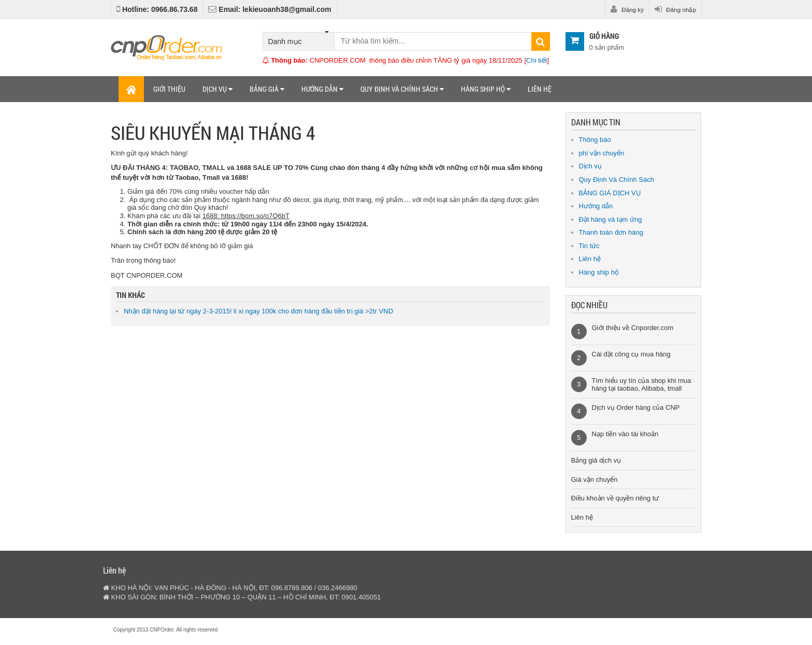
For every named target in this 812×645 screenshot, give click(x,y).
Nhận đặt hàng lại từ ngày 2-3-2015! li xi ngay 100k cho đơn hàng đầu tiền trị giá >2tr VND (258, 311)
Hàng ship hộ (486, 89)
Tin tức (589, 246)
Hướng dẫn (322, 89)
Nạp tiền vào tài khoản (625, 434)
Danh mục (299, 39)
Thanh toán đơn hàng (611, 232)
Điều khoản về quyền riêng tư (615, 498)
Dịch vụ (218, 89)
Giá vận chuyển (594, 479)
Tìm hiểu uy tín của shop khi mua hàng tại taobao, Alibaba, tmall (642, 385)
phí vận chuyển (602, 153)
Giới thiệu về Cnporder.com (633, 328)
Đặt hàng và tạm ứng (611, 219)
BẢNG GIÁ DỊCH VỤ (610, 193)
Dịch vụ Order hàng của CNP (636, 407)
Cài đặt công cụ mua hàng (631, 354)
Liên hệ (540, 89)
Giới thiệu (169, 89)
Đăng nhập (675, 9)
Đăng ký (627, 9)
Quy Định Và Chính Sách (617, 180)
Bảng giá (267, 89)
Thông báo (595, 140)
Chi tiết (536, 60)
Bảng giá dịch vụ (596, 460)
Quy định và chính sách (402, 89)
